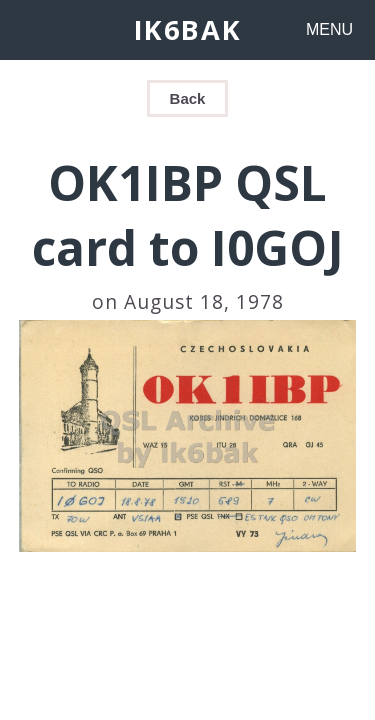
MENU (329, 29)
